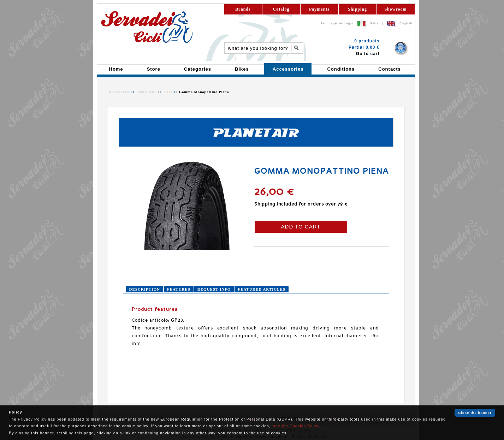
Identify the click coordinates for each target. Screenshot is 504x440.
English (406, 23)
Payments (319, 9)
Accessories (119, 92)
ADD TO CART (301, 227)
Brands (243, 9)
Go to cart (368, 54)
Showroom (395, 9)
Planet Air (146, 92)
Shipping (357, 9)
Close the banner (475, 413)
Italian (375, 23)
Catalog (281, 9)
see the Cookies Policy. (297, 426)
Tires (167, 92)
